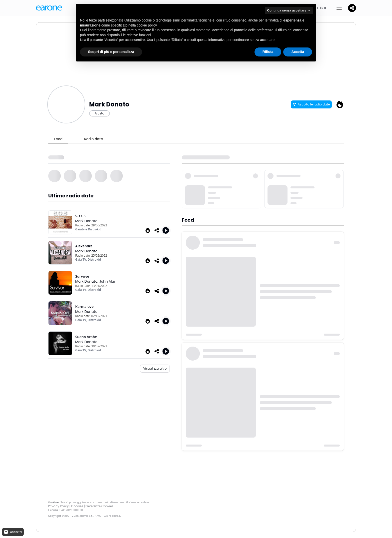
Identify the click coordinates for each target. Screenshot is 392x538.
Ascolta (12, 532)
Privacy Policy (58, 506)
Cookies (77, 506)
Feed (58, 139)
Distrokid (94, 260)
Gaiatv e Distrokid (88, 229)
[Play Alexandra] (166, 261)
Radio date (94, 139)
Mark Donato (86, 221)
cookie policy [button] (147, 25)
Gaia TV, (81, 260)
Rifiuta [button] (268, 52)
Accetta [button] (298, 52)
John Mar (107, 281)
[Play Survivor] (166, 291)
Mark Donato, (87, 281)
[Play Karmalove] (166, 321)
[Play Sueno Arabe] (166, 351)
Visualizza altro (155, 368)
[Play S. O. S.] (166, 230)
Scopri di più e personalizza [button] (111, 52)
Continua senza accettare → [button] (289, 10)
